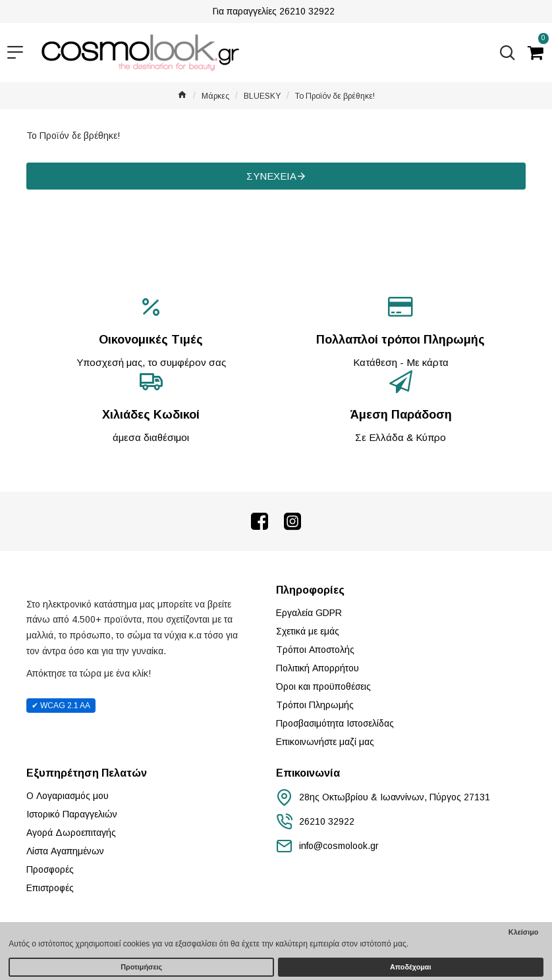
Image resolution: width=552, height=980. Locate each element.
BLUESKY (262, 96)
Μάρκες (215, 96)
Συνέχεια (271, 176)
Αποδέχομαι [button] (410, 967)
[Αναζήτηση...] (504, 53)
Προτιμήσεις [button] (141, 967)
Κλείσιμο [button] (524, 932)
